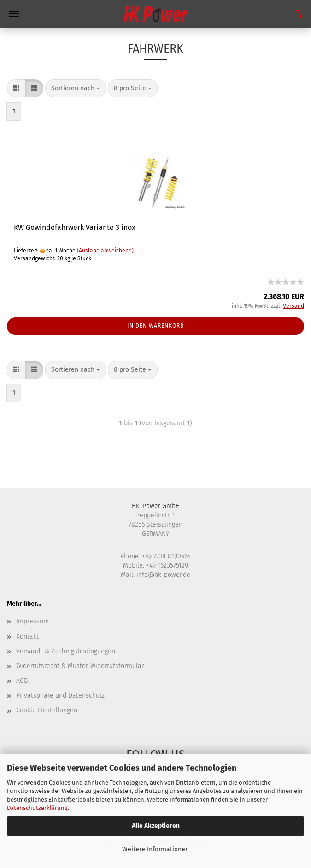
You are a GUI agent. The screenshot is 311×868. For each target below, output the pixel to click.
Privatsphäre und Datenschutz (60, 695)
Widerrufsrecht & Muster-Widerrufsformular (80, 666)
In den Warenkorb (155, 326)
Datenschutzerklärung (37, 808)
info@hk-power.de (163, 575)
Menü (14, 14)
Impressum (32, 621)
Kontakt (27, 636)
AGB (22, 681)
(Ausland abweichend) (105, 251)
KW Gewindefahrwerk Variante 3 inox (75, 227)
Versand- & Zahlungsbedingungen (66, 651)
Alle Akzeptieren (156, 826)
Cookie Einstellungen (47, 710)
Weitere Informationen (155, 849)
